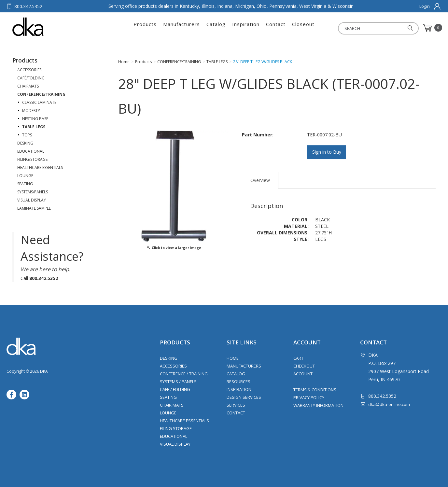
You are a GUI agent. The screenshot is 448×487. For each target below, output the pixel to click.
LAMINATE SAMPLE (34, 208)
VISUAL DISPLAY (32, 200)
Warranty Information (318, 405)
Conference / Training (184, 374)
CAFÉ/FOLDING (31, 78)
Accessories (173, 366)
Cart (298, 358)
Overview (260, 180)
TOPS (27, 135)
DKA (44, 27)
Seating (168, 397)
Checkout (304, 366)
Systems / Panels (178, 382)
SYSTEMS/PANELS (33, 192)
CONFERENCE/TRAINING (41, 94)
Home (233, 358)
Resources (238, 382)
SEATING (25, 184)
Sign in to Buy (327, 152)
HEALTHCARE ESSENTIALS (40, 167)
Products (145, 28)
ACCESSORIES (29, 70)
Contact (276, 28)
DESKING (25, 143)
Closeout (303, 28)
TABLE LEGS (34, 127)
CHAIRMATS (28, 86)
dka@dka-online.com (389, 404)
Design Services (244, 397)
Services (236, 405)
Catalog (216, 28)
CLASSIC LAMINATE (39, 102)
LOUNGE (25, 176)
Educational (174, 436)
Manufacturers (182, 28)
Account (303, 374)
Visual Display (175, 444)
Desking (169, 358)
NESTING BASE (35, 119)
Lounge (168, 413)
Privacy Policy (309, 397)
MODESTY (31, 111)
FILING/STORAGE (32, 159)
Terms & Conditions (315, 390)
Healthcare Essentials (184, 421)
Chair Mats (172, 405)
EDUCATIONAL (31, 151)
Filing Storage (176, 428)
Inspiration (246, 28)
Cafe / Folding (175, 389)
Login (425, 6)
